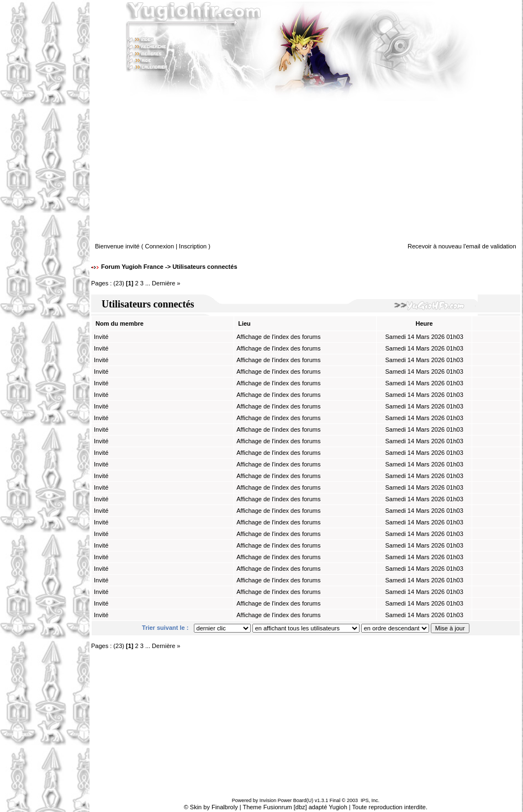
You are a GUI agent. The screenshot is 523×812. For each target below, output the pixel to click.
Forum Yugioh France (132, 267)
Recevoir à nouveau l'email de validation (462, 246)
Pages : (101, 283)
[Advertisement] (45, 406)
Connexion (160, 246)
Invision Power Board (283, 800)
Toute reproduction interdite (389, 807)
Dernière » (166, 283)
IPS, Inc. (370, 800)
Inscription (193, 246)
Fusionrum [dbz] (285, 807)
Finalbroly (225, 807)
